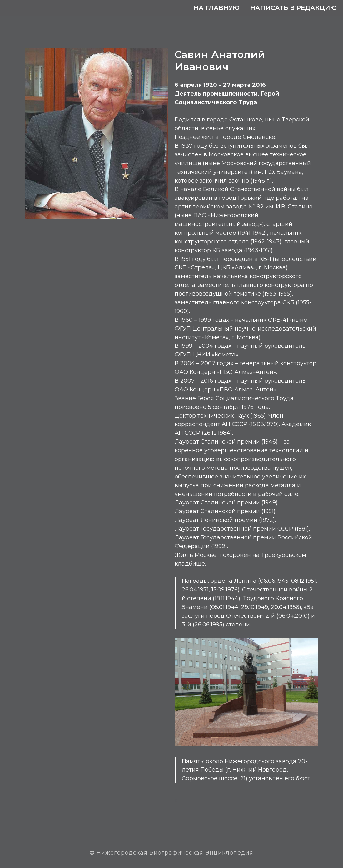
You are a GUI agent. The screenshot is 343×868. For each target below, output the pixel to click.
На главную (217, 8)
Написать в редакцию (293, 8)
